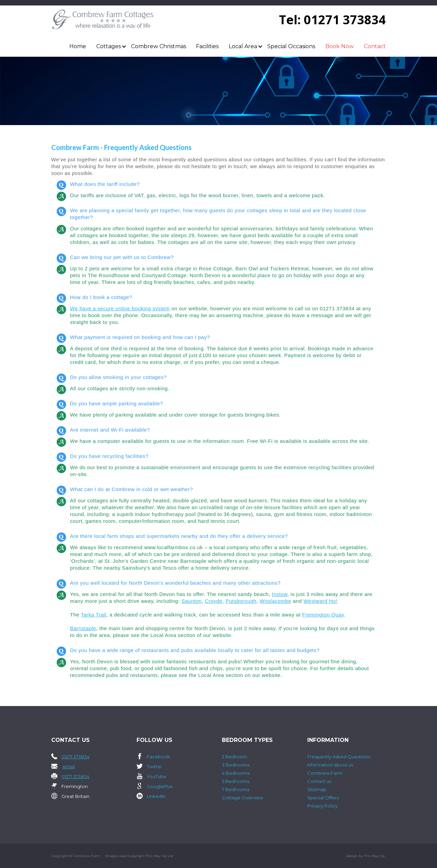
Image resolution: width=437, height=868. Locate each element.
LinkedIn (156, 796)
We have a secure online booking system (120, 308)
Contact (375, 46)
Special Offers (323, 798)
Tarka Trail (94, 615)
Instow (280, 594)
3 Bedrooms (236, 765)
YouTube (157, 776)
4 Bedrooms (236, 773)
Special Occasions (291, 46)
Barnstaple (83, 628)
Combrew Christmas (159, 46)
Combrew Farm (325, 773)
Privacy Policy (322, 806)
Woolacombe (276, 601)
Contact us (319, 781)
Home (78, 46)
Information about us (330, 765)
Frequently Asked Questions (339, 757)
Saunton (191, 601)
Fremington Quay (323, 615)
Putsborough (241, 601)
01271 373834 (345, 20)
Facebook (158, 757)
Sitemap (317, 789)
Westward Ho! (321, 601)
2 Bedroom (235, 757)
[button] (109, 46)
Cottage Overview (243, 798)
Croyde (214, 601)
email (69, 767)
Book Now (340, 46)
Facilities (207, 46)
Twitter (154, 767)
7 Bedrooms (236, 789)
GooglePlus (160, 786)
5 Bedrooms (236, 781)
